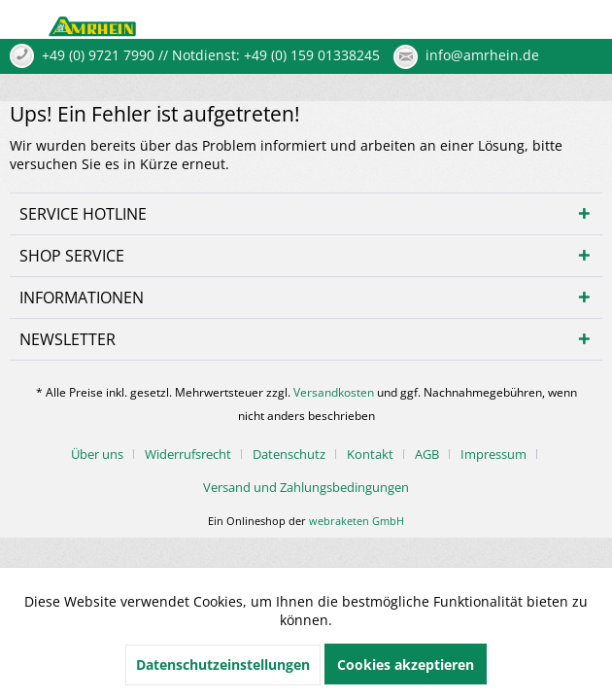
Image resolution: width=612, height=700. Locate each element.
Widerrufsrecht (188, 454)
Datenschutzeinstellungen (223, 665)
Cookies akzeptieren (406, 665)
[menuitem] (104, 454)
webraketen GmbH (357, 521)
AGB (427, 454)
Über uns (97, 454)
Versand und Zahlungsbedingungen (306, 487)
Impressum (493, 454)
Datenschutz (289, 454)
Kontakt (370, 454)
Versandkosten (334, 392)
